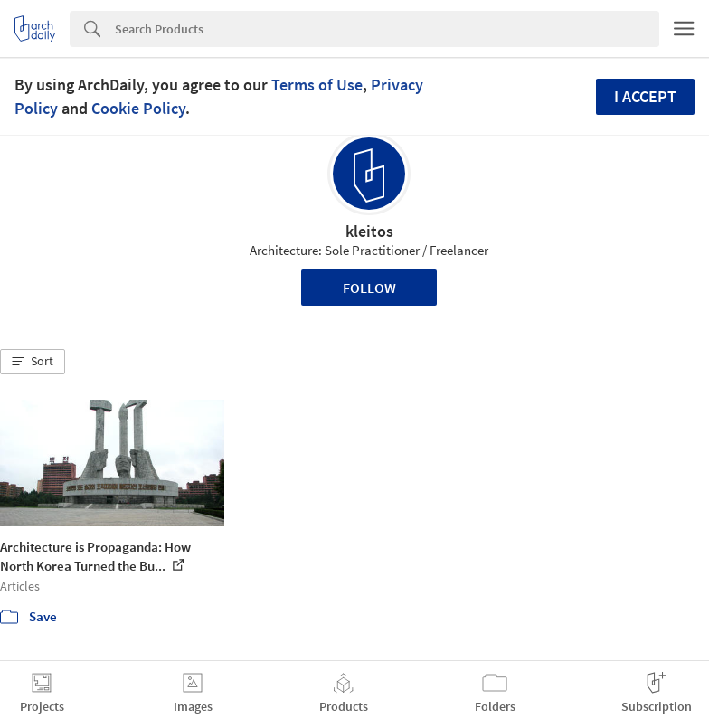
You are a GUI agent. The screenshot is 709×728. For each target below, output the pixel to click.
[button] (33, 362)
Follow (369, 288)
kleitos (369, 231)
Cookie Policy (138, 108)
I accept (645, 96)
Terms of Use (317, 85)
